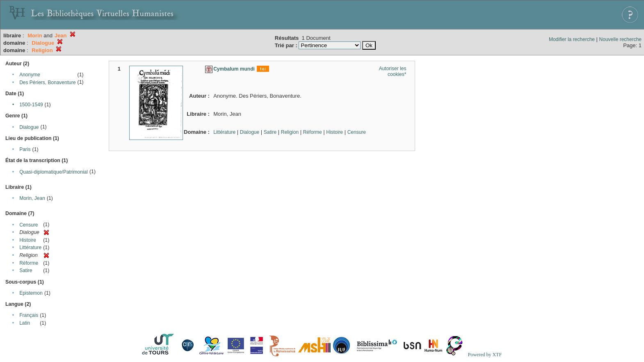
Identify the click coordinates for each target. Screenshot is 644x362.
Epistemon (31, 293)
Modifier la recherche (572, 39)
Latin (25, 323)
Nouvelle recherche (620, 39)
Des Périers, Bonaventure (47, 82)
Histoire (28, 240)
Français (29, 315)
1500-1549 (31, 105)
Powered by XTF (485, 355)
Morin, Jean (32, 198)
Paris (25, 149)
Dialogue (29, 127)
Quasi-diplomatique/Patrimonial (54, 172)
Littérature (30, 247)
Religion (290, 132)
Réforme (29, 263)
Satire (26, 270)
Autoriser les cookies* (393, 71)
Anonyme (30, 75)
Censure (29, 225)
